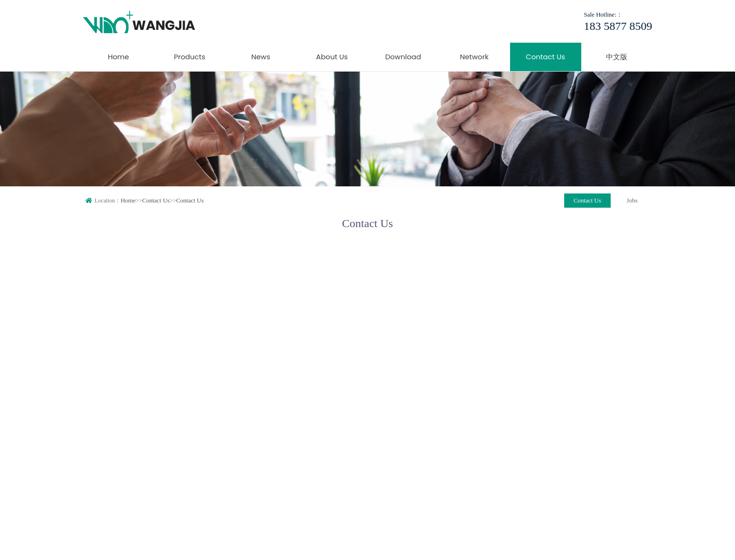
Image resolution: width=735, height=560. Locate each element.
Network (474, 57)
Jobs (632, 200)
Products (189, 57)
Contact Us (545, 57)
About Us (332, 57)
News (261, 57)
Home (118, 57)
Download (403, 57)
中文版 (617, 57)
